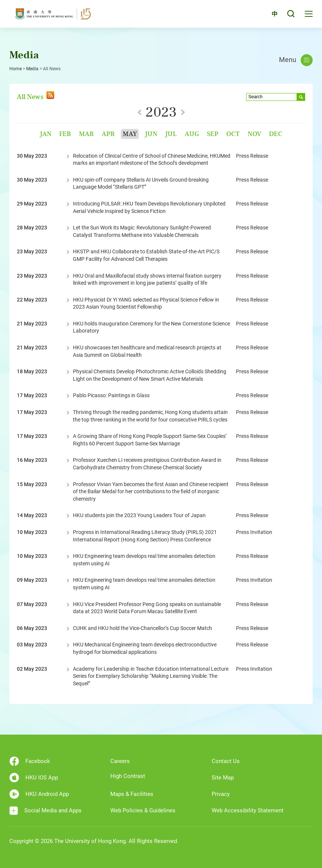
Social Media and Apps (45, 811)
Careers (120, 761)
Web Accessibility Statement (248, 810)
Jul (171, 134)
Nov (254, 134)
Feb (65, 134)
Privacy (221, 794)
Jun (151, 134)
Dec (276, 134)
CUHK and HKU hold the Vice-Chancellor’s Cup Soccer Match (142, 628)
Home (16, 69)
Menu (296, 60)
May (130, 134)
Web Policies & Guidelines (143, 810)
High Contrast (128, 776)
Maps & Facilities (132, 794)
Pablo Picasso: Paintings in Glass (111, 395)
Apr (108, 134)
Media (32, 69)
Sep (213, 134)
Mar (86, 134)
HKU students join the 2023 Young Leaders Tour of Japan (139, 515)
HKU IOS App (34, 778)
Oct (233, 134)
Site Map (223, 778)
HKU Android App (39, 794)
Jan (46, 134)
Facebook (30, 761)
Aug (192, 134)
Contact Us (226, 761)
